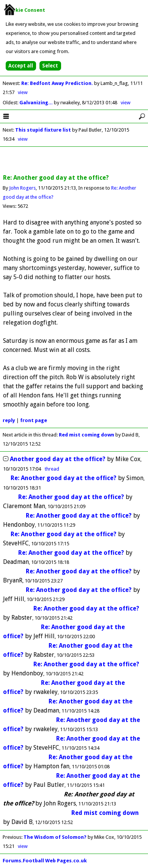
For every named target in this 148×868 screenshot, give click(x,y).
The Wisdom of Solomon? (55, 837)
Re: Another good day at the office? (64, 478)
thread (52, 469)
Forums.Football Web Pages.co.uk (45, 861)
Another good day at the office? (58, 459)
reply (9, 420)
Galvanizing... (37, 103)
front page (34, 420)
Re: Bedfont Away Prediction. (58, 83)
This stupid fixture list (43, 130)
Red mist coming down (87, 435)
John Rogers (22, 188)
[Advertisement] (74, 161)
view (23, 92)
